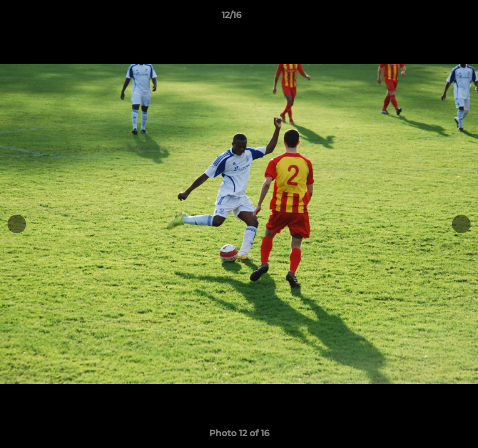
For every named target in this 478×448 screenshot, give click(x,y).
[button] (433, 18)
